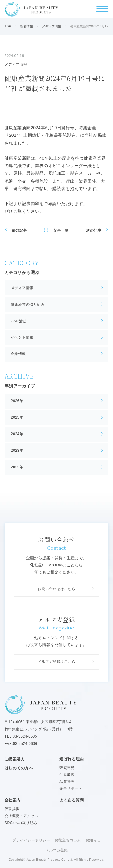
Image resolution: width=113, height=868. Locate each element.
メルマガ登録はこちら (56, 662)
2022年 (17, 467)
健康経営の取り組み (28, 304)
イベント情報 (22, 337)
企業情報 (18, 354)
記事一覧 (61, 230)
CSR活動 (19, 321)
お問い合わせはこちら (56, 589)
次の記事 (94, 230)
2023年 (17, 451)
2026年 (17, 401)
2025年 (17, 417)
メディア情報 (22, 288)
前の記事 (19, 230)
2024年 (17, 434)
